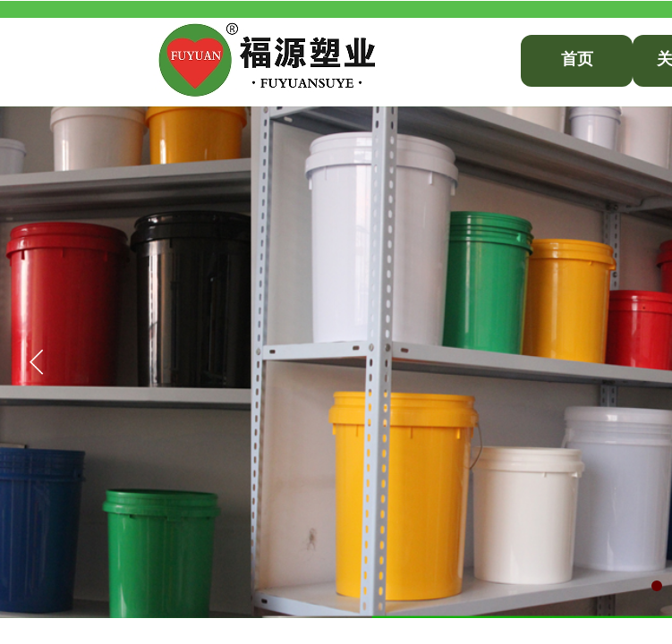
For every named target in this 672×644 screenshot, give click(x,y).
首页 (577, 59)
